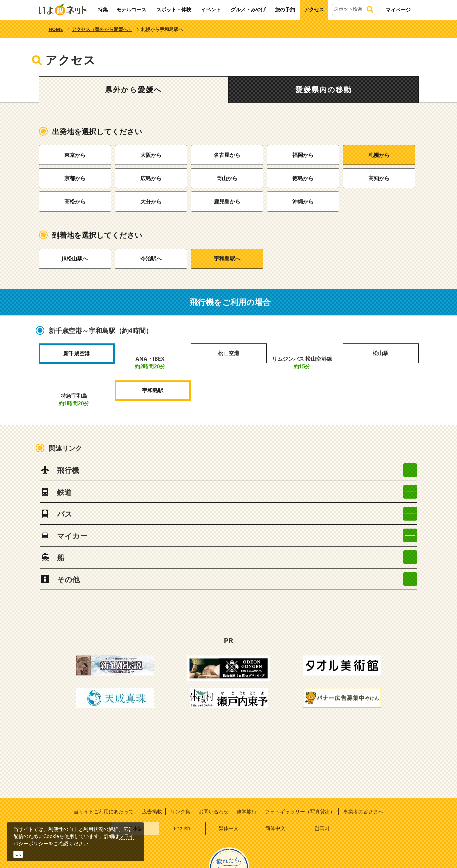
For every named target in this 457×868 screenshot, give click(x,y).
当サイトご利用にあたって (104, 811)
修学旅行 (247, 811)
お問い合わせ (214, 811)
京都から (75, 178)
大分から (151, 202)
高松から (75, 202)
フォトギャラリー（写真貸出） (300, 811)
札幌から (379, 155)
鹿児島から (227, 202)
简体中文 (275, 828)
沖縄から (303, 202)
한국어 (322, 828)
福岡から (303, 155)
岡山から (227, 178)
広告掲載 (152, 811)
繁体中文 (229, 828)
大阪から (151, 155)
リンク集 (180, 811)
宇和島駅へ (227, 258)
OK (18, 854)
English (182, 828)
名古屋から (227, 155)
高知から (379, 178)
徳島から (303, 178)
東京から (75, 155)
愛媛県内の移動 (323, 90)
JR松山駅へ (75, 258)
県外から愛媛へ (133, 90)
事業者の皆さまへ (363, 811)
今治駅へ (151, 258)
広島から (151, 178)
